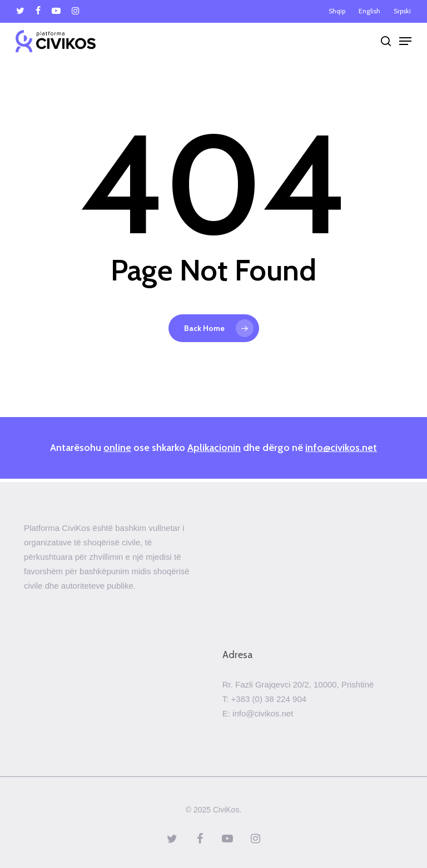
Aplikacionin (214, 448)
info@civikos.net (341, 448)
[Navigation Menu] (405, 41)
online (117, 448)
